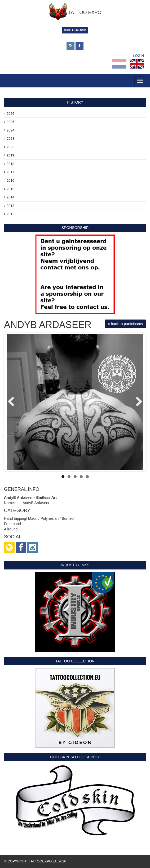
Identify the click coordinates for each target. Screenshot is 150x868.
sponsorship (75, 228)
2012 (10, 214)
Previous (13, 402)
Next (137, 402)
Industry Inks (75, 565)
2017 (10, 172)
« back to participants (125, 324)
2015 (10, 189)
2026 (10, 114)
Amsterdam (75, 30)
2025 (10, 122)
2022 (10, 147)
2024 (10, 130)
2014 (10, 197)
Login (139, 56)
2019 (10, 155)
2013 (10, 206)
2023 (10, 139)
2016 (10, 180)
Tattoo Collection (75, 661)
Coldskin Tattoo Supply (75, 757)
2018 (10, 164)
